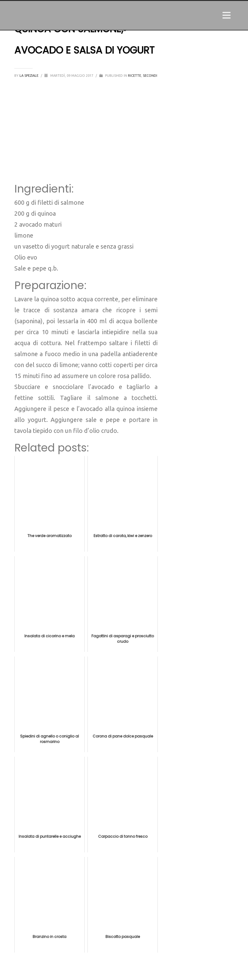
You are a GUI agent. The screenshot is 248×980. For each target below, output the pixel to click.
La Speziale (29, 76)
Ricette (135, 76)
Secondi (150, 76)
